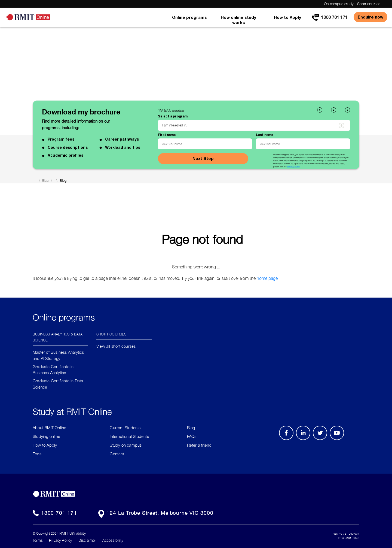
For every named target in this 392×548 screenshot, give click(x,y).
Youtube (339, 440)
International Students (129, 436)
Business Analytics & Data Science (58, 337)
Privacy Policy (293, 166)
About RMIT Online (49, 428)
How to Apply (287, 17)
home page (267, 278)
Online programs (189, 17)
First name (167, 135)
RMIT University (73, 533)
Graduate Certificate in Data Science (58, 384)
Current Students (125, 428)
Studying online (46, 436)
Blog (45, 181)
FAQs (192, 436)
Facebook (287, 440)
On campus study (339, 4)
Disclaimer (87, 540)
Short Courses (111, 334)
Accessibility (113, 540)
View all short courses (116, 346)
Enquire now (370, 17)
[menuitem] (189, 21)
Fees (37, 454)
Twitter (323, 440)
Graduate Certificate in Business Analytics (53, 370)
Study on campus (126, 445)
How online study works (238, 20)
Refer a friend (199, 445)
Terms (38, 540)
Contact (117, 454)
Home (35, 180)
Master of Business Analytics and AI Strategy (58, 355)
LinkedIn (305, 440)
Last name (265, 135)
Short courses (369, 4)
